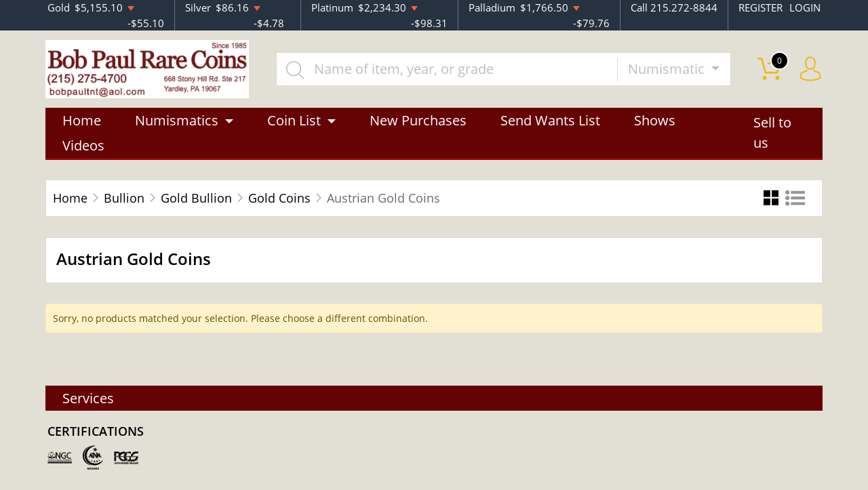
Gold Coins (279, 198)
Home (82, 120)
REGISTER (761, 7)
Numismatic (668, 69)
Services (88, 398)
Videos (83, 145)
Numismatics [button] (177, 120)
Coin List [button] (294, 120)
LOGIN (805, 7)
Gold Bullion (196, 198)
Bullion (124, 198)
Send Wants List (550, 120)
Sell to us (772, 133)
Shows (655, 120)
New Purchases (418, 120)
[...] (447, 69)
